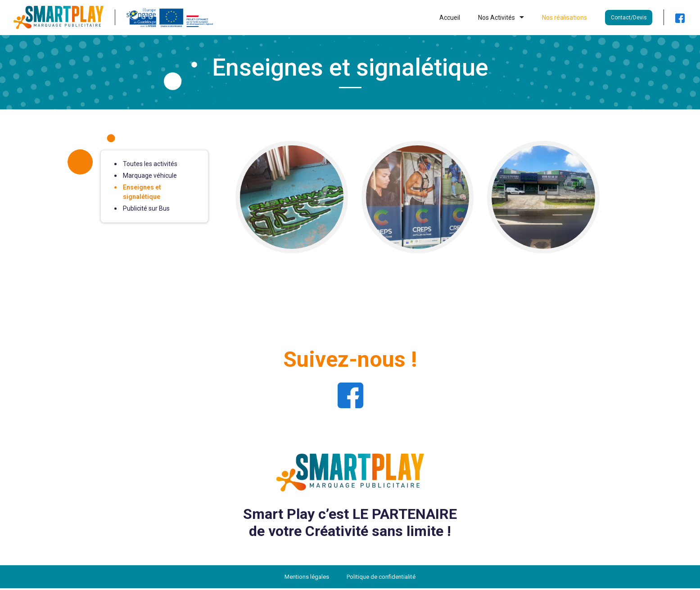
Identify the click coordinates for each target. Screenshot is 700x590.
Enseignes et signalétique (142, 194)
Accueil (450, 18)
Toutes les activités (150, 166)
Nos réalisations (565, 18)
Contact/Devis (629, 18)
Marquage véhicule (150, 177)
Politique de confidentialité (381, 579)
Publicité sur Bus (146, 210)
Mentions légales (307, 579)
